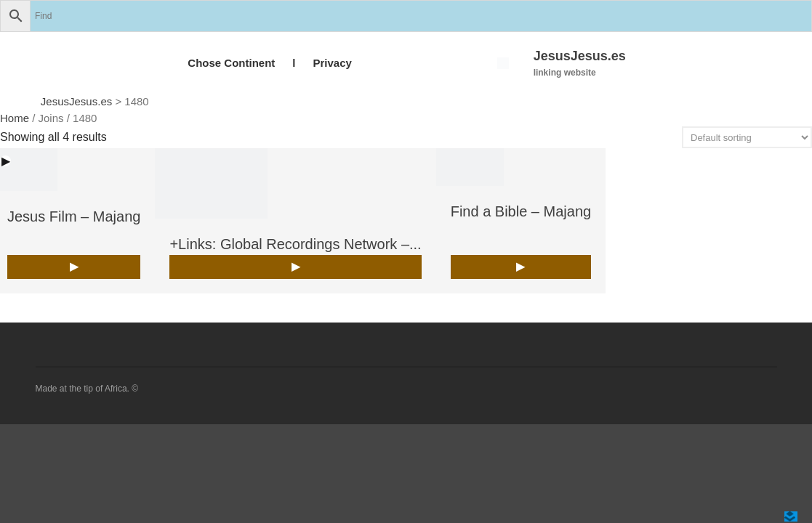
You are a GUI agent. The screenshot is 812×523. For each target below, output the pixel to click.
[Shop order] (747, 137)
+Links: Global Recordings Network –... (295, 244)
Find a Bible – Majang (521, 211)
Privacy (332, 63)
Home (15, 118)
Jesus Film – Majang (74, 216)
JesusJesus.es (580, 56)
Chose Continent (231, 63)
